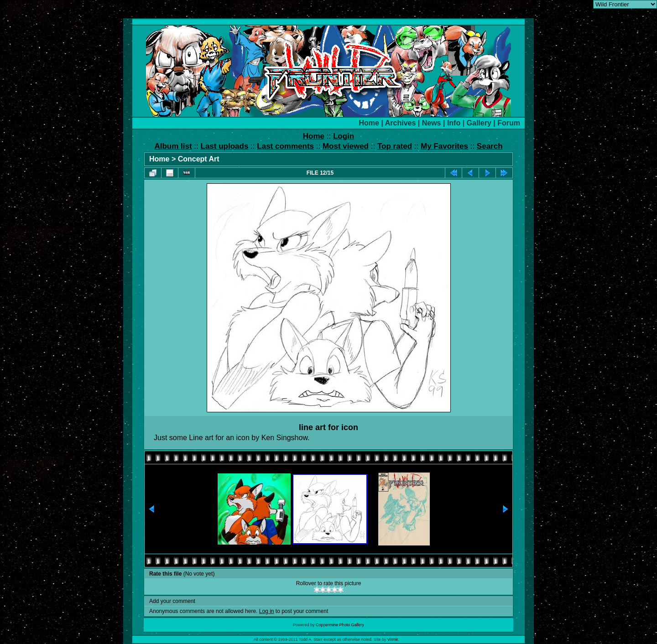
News (432, 123)
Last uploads (225, 146)
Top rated (395, 146)
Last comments (285, 146)
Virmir (393, 639)
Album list (173, 146)
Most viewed (346, 146)
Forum (509, 123)
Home (369, 123)
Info (454, 123)
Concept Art (199, 159)
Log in (267, 611)
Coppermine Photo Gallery (340, 625)
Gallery (479, 123)
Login (344, 136)
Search (490, 146)
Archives (401, 123)
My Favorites (444, 146)
